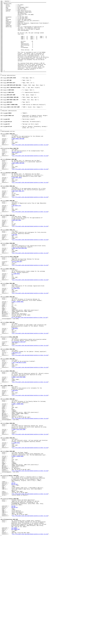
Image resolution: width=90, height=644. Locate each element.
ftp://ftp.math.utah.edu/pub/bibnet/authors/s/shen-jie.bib (30, 174)
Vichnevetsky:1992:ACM (19, 410)
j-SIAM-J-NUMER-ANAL (17, 362)
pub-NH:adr (15, 609)
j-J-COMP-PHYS (16, 346)
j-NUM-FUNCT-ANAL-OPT (18, 229)
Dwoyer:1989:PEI (17, 182)
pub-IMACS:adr (16, 635)
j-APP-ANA (14, 282)
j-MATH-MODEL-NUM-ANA (18, 166)
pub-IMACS (14, 633)
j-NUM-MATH (15, 394)
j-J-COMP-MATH (16, 328)
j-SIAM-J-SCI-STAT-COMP (18, 452)
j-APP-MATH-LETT (16, 247)
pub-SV (13, 579)
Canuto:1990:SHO (17, 314)
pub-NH (13, 607)
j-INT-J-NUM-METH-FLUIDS (19, 435)
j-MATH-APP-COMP (16, 264)
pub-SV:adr (15, 581)
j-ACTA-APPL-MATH (16, 213)
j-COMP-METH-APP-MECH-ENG (19, 298)
